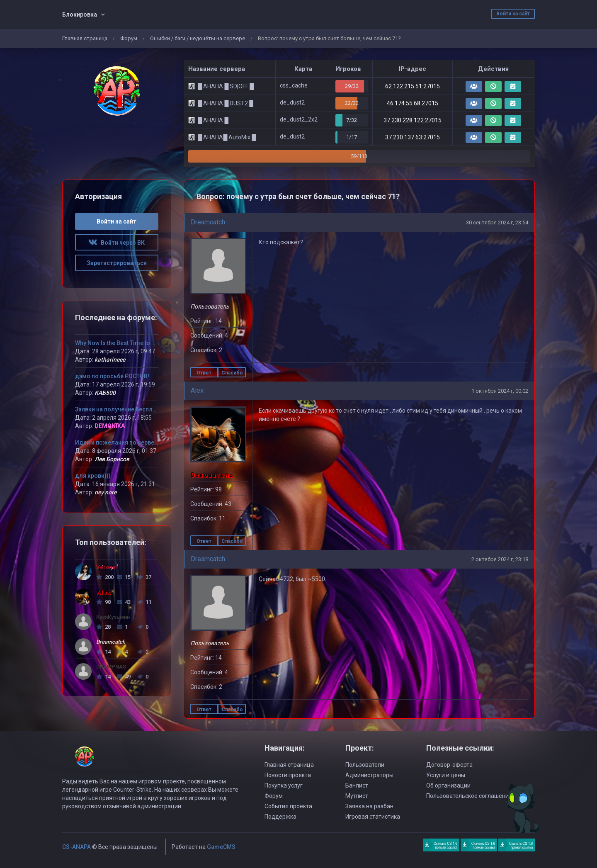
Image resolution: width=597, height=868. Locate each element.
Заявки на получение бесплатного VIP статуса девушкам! (157, 409)
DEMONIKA (110, 426)
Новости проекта (288, 775)
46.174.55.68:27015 (413, 103)
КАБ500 (105, 393)
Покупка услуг (284, 785)
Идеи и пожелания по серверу (118, 443)
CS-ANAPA (76, 847)
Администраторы (369, 775)
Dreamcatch (208, 222)
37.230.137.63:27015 (413, 137)
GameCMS (221, 847)
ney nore (106, 492)
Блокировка (80, 15)
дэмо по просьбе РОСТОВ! (112, 376)
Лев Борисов (112, 459)
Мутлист (357, 796)
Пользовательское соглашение (469, 796)
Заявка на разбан (369, 806)
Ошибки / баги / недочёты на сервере (198, 38)
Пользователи (365, 765)
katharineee (110, 360)
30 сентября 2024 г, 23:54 (497, 222)
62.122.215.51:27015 (413, 86)
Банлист (357, 785)
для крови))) (93, 476)
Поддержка (280, 817)
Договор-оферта (449, 765)
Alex (197, 390)
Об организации (448, 785)
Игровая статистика (373, 817)
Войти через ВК (116, 243)
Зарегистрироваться (117, 263)
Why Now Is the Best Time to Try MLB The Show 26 (142, 343)
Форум (129, 38)
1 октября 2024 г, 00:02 (500, 391)
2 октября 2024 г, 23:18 (500, 559)
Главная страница (85, 38)
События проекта (288, 806)
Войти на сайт (513, 14)
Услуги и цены (446, 775)
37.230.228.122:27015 (413, 120)
